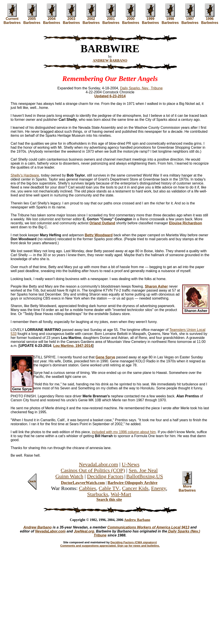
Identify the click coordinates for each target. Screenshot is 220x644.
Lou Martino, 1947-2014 (73, 346)
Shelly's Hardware (25, 175)
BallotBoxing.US (145, 476)
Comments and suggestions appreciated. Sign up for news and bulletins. (110, 546)
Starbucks (98, 494)
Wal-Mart (121, 494)
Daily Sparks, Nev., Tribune (141, 88)
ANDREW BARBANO (110, 61)
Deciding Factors (105, 476)
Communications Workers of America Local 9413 (148, 527)
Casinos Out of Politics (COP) (93, 470)
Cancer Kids (135, 488)
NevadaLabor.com (99, 464)
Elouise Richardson (185, 223)
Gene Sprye (105, 357)
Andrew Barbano (137, 520)
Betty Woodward (99, 235)
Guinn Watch (69, 476)
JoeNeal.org (84, 531)
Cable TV (109, 488)
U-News (130, 464)
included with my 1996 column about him (124, 432)
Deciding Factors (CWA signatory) (134, 542)
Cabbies (87, 488)
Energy (158, 488)
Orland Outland (102, 223)
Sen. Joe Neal (143, 470)
